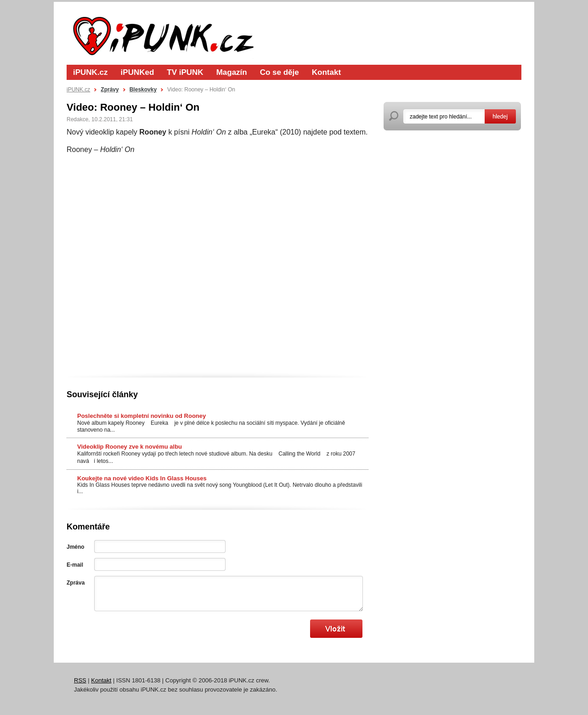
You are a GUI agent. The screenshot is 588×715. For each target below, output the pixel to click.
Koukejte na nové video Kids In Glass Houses (142, 478)
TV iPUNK (185, 72)
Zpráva (76, 583)
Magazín (232, 72)
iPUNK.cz (90, 72)
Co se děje (280, 72)
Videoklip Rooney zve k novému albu (130, 447)
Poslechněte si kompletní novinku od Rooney (141, 416)
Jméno (76, 547)
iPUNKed (138, 72)
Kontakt (326, 72)
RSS (80, 680)
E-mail (75, 565)
